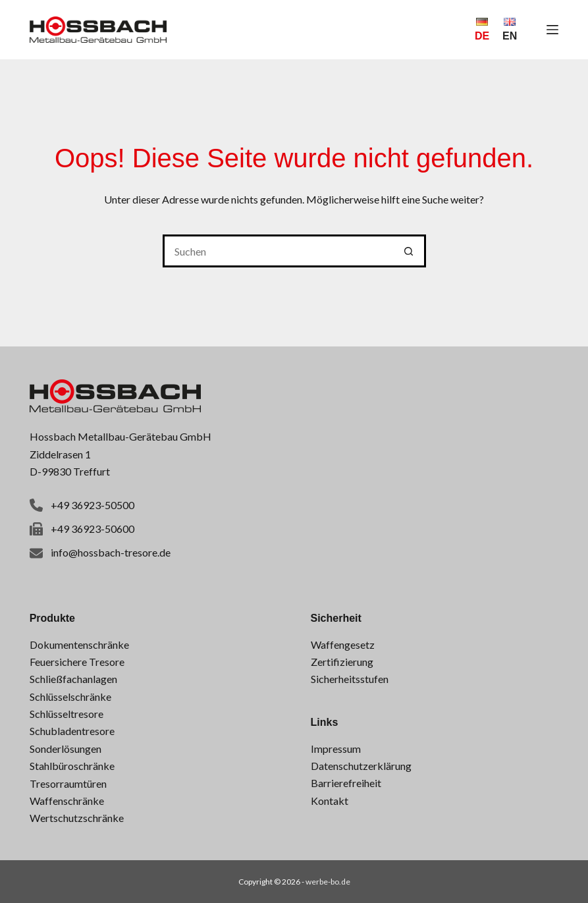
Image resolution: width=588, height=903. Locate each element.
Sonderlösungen (66, 749)
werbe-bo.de (328, 882)
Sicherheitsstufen (350, 679)
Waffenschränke (67, 801)
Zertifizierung (342, 662)
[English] (510, 30)
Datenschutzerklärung (361, 766)
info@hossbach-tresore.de (111, 552)
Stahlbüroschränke (72, 766)
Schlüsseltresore (67, 714)
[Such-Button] (410, 251)
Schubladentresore (72, 731)
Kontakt (330, 801)
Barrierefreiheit (346, 783)
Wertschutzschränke (77, 818)
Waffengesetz (343, 644)
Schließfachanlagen (73, 679)
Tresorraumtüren (68, 783)
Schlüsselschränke (70, 697)
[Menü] (552, 30)
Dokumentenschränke (79, 644)
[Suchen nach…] (278, 251)
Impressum (336, 749)
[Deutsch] (482, 30)
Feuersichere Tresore (77, 662)
